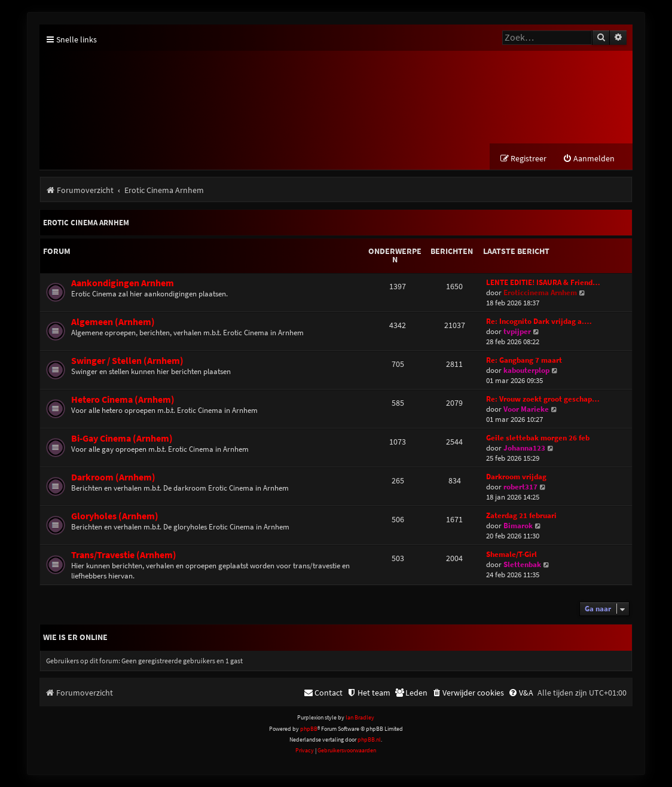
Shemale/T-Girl (511, 554)
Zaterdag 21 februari (521, 515)
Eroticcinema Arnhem (540, 293)
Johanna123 (524, 448)
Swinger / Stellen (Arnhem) (127, 361)
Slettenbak (522, 564)
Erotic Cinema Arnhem (86, 223)
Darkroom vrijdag (516, 477)
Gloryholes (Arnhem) (115, 516)
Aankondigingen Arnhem (123, 283)
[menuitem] (589, 159)
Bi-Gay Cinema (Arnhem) (122, 438)
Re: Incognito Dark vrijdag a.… (539, 321)
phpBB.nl (369, 739)
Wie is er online (75, 637)
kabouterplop (526, 370)
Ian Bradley (360, 717)
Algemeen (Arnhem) (113, 322)
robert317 (520, 487)
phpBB (309, 729)
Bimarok (518, 526)
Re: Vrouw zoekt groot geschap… (543, 399)
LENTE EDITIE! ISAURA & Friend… (543, 282)
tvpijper (517, 331)
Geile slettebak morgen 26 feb (538, 438)
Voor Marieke (526, 409)
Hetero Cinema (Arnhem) (123, 399)
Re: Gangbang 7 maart (524, 360)
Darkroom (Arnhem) (113, 477)
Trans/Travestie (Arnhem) (124, 555)
